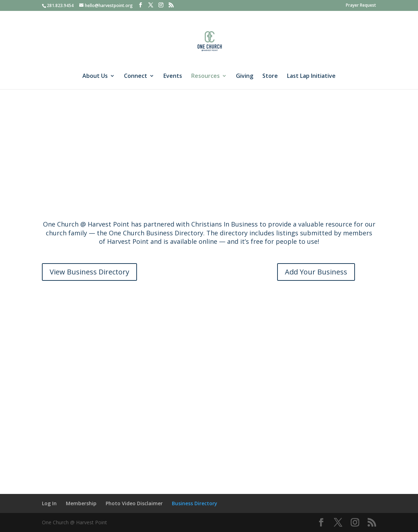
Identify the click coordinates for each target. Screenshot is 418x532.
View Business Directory (89, 272)
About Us (95, 76)
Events (173, 76)
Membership (81, 503)
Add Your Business (316, 272)
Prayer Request (361, 6)
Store (270, 76)
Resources (205, 76)
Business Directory (195, 503)
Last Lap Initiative (311, 76)
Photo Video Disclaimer (134, 503)
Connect (136, 76)
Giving (245, 76)
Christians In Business (224, 224)
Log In (49, 503)
